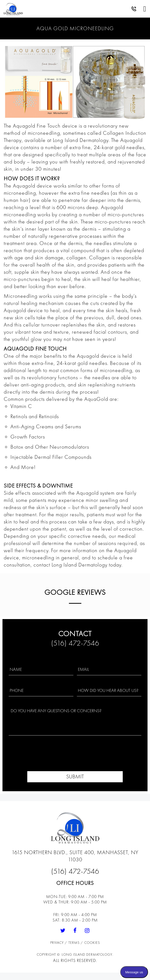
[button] (134, 10)
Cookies (92, 943)
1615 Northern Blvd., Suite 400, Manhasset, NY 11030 (75, 856)
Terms (75, 943)
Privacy (58, 943)
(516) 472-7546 (75, 643)
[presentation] (75, 757)
